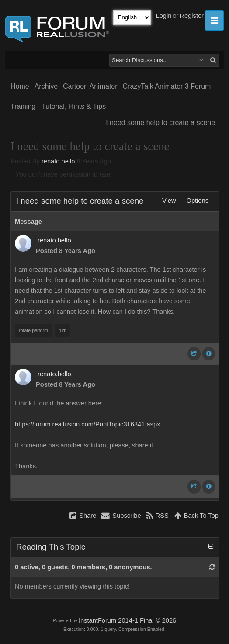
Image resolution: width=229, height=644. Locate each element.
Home (20, 86)
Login (164, 16)
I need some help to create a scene (160, 123)
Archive (46, 86)
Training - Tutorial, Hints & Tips (58, 106)
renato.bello (58, 161)
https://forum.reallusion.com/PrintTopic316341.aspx (87, 424)
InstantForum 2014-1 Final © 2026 (127, 620)
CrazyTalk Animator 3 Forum (167, 86)
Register (192, 16)
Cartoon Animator (90, 86)
